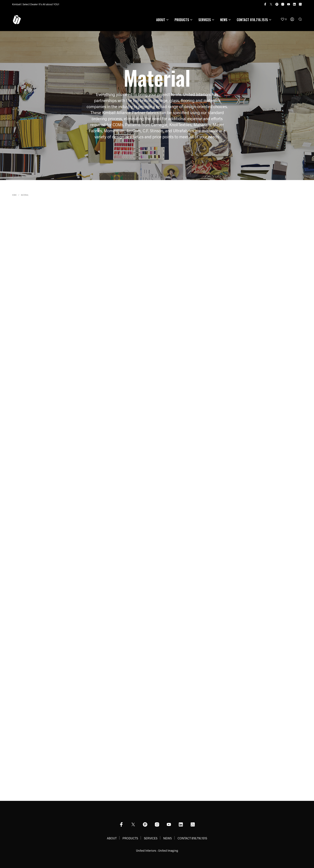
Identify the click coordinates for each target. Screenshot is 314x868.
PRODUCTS (182, 20)
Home (14, 195)
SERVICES (205, 20)
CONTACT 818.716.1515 (252, 20)
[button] (284, 19)
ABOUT (161, 20)
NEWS (224, 20)
